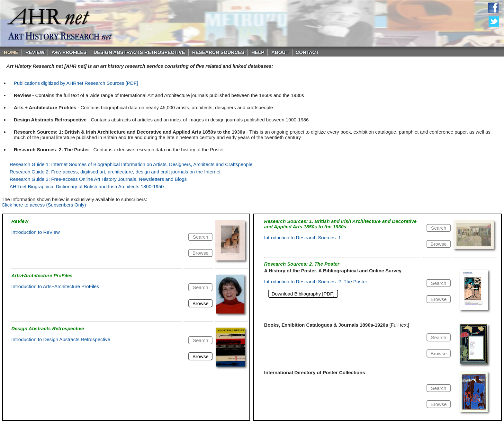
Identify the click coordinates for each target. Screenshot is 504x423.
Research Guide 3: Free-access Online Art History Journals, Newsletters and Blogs (98, 179)
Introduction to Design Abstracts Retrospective (61, 339)
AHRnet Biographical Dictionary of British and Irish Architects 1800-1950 (87, 186)
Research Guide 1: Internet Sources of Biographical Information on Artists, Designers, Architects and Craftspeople (131, 164)
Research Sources (218, 52)
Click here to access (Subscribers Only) (44, 205)
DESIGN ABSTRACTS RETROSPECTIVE (139, 52)
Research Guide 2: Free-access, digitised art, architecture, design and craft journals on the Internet (115, 172)
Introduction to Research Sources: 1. (303, 238)
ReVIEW (35, 52)
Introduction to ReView (36, 232)
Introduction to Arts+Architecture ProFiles (55, 286)
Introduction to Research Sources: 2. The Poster (316, 282)
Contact (307, 52)
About (280, 52)
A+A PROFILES (69, 52)
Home (11, 52)
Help (258, 52)
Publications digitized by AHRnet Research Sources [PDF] (76, 83)
